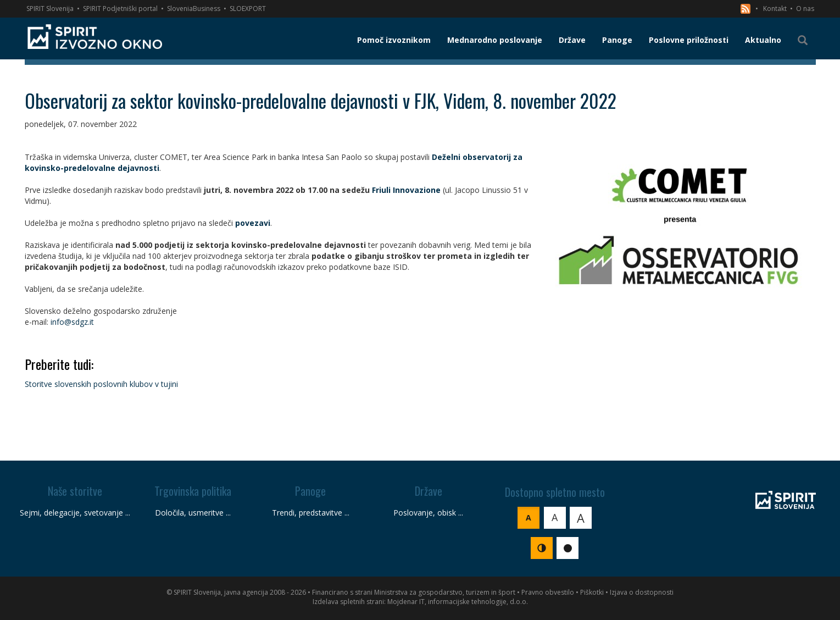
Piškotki (592, 592)
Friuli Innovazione (406, 190)
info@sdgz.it (72, 322)
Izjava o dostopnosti (642, 592)
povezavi (253, 223)
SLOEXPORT (248, 9)
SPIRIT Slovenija (50, 9)
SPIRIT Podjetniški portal (120, 9)
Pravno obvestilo (548, 592)
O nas (805, 9)
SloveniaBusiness (194, 9)
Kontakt (775, 9)
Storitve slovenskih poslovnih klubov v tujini (101, 384)
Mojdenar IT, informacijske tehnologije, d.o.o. (458, 602)
